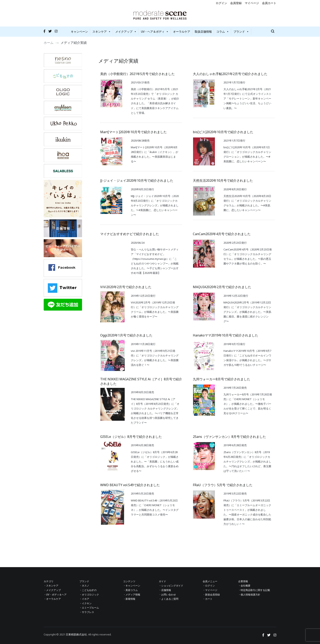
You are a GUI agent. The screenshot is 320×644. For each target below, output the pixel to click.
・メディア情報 (132, 595)
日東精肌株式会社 (76, 634)
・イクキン (86, 603)
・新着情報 (129, 599)
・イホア (84, 599)
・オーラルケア (52, 599)
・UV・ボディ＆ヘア (55, 595)
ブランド (241, 32)
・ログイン (209, 586)
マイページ (252, 3)
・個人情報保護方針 (249, 595)
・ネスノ (84, 586)
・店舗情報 (165, 590)
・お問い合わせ (167, 595)
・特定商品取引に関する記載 (254, 590)
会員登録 (236, 3)
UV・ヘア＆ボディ (155, 32)
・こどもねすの (88, 590)
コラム (223, 32)
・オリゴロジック (89, 595)
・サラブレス (87, 612)
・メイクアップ (52, 590)
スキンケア (102, 32)
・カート (208, 599)
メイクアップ (126, 32)
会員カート (269, 3)
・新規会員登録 (211, 595)
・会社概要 (244, 586)
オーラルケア (182, 32)
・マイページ (210, 590)
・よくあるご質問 (169, 599)
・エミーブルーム (89, 608)
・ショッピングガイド (171, 586)
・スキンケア (51, 586)
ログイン (221, 3)
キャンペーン (79, 32)
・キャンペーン (132, 586)
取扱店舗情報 (203, 32)
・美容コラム (130, 590)
